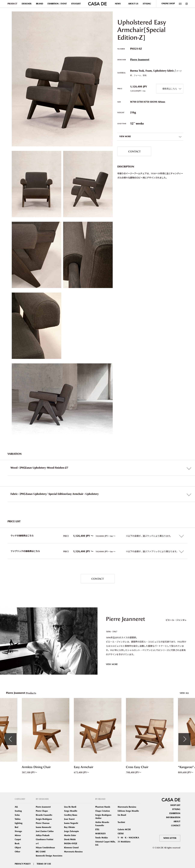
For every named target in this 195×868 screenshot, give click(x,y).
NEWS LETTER (170, 838)
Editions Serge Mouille (128, 811)
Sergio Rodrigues (44, 819)
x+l (37, 844)
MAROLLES (100, 834)
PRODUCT (12, 4)
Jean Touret (69, 819)
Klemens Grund (71, 848)
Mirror (18, 835)
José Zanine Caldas (45, 831)
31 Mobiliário (124, 842)
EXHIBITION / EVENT (57, 4)
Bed (16, 827)
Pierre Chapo (42, 811)
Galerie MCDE (124, 830)
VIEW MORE (112, 664)
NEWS (118, 4)
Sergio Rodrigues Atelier (103, 817)
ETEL (97, 830)
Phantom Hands (103, 807)
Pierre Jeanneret (140, 60)
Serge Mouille (71, 811)
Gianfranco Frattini (45, 840)
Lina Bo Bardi (70, 807)
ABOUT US (133, 4)
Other (17, 852)
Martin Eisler (70, 835)
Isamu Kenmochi (43, 827)
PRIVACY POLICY (23, 864)
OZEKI (121, 834)
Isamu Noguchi (71, 823)
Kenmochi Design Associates (49, 856)
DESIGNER (27, 4)
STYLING (147, 4)
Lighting (19, 823)
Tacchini (121, 822)
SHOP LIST (175, 805)
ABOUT (177, 822)
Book (17, 844)
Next (184, 739)
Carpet (18, 840)
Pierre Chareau (43, 823)
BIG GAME (41, 852)
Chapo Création (103, 811)
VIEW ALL (184, 693)
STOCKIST (76, 4)
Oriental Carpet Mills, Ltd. (105, 843)
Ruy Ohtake (70, 827)
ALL (16, 807)
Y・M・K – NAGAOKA (128, 838)
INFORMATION (173, 818)
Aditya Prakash (43, 835)
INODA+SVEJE (71, 844)
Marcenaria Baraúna (73, 852)
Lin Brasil (122, 815)
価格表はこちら (170, 89)
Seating (18, 811)
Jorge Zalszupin (71, 831)
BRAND (39, 4)
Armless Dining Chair (36, 767)
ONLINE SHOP (168, 4)
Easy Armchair (84, 767)
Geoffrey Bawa (71, 815)
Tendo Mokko (102, 838)
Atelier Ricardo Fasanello (102, 824)
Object (18, 848)
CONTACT (134, 151)
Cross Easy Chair (137, 767)
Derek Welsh (70, 840)
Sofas (17, 815)
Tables (18, 819)
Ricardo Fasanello (44, 815)
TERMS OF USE (44, 864)
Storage (18, 831)
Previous (11, 739)
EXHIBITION (175, 813)
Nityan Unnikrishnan (45, 848)
